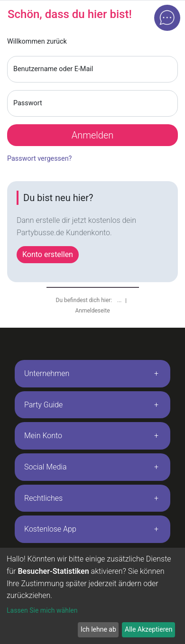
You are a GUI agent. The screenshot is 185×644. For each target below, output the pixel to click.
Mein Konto (43, 436)
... (120, 300)
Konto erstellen (48, 254)
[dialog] (92, 596)
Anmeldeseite (92, 311)
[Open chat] (167, 18)
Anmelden (93, 135)
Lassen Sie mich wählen (42, 610)
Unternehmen (47, 373)
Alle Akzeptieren (148, 629)
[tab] (92, 374)
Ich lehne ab (98, 629)
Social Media (46, 467)
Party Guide (43, 405)
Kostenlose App (50, 529)
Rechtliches (43, 498)
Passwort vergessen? (39, 159)
